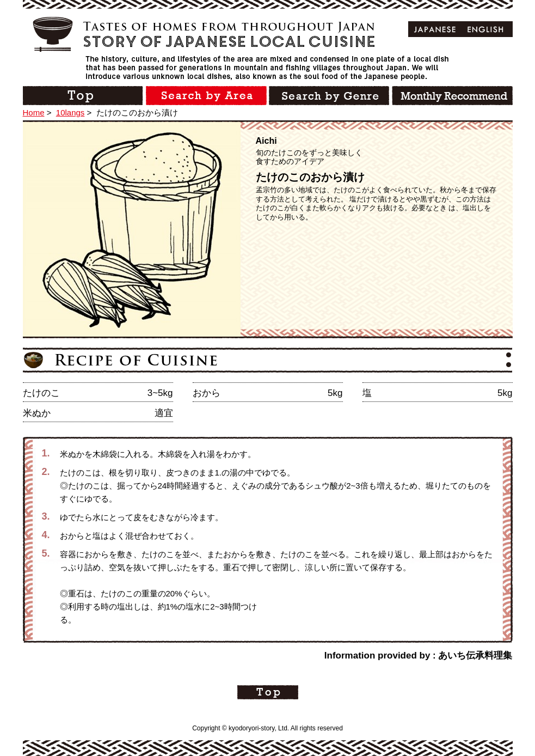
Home (34, 112)
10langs (70, 112)
